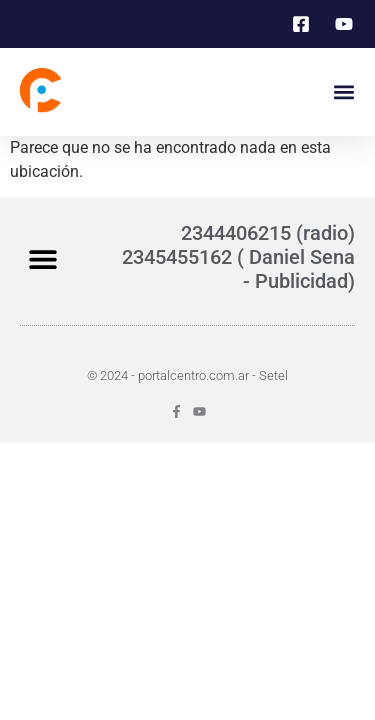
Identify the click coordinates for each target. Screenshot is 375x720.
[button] (343, 92)
